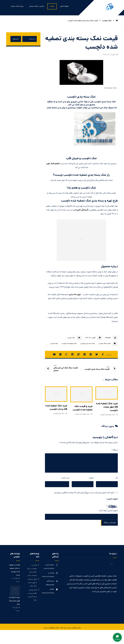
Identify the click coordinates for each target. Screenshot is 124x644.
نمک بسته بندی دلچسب (88, 344)
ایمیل (91, 478)
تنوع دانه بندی (75, 295)
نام (117, 478)
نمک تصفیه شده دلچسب (69, 344)
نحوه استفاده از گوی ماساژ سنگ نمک (32, 583)
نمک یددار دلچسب (59, 414)
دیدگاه (115, 450)
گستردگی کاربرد (82, 210)
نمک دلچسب (71, 338)
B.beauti (108, 338)
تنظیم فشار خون (53, 164)
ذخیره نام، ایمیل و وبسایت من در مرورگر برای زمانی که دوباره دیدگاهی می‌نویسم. (84, 493)
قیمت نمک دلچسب (104, 344)
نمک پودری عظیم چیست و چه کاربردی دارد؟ (32, 595)
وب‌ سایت (65, 478)
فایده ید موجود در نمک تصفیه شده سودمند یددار (32, 570)
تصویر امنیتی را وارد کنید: (108, 511)
